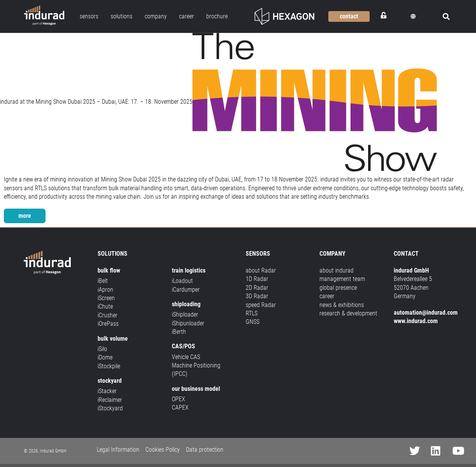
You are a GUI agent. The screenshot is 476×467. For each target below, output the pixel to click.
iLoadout (182, 281)
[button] (413, 16)
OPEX (178, 399)
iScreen (106, 298)
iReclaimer (110, 400)
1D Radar (257, 279)
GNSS (253, 322)
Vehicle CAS (186, 357)
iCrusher (108, 315)
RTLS (252, 313)
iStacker (107, 391)
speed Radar (261, 305)
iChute (105, 306)
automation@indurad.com (426, 313)
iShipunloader (188, 323)
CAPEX (180, 407)
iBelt (103, 281)
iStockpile (109, 366)
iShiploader (185, 314)
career (327, 296)
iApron (105, 290)
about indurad (337, 270)
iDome (105, 357)
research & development (348, 313)
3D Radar (257, 296)
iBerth (179, 332)
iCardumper (186, 290)
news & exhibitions (342, 305)
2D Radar (257, 288)
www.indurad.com (416, 321)
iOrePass (108, 324)
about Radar (261, 270)
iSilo (102, 349)
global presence (338, 288)
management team (342, 279)
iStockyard (110, 408)
